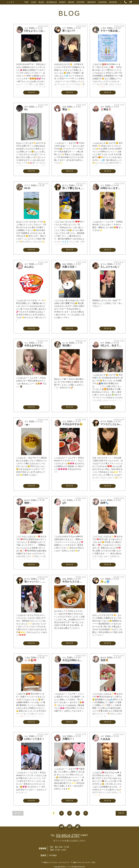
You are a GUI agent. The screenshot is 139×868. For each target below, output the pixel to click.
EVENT (63, 2)
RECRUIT (92, 2)
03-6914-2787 (68, 836)
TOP (26, 2)
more (32, 92)
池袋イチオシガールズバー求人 (84, 862)
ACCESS (113, 2)
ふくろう (10, 2)
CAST (34, 2)
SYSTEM (80, 2)
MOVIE (71, 2)
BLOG (41, 2)
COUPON (102, 2)
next (121, 813)
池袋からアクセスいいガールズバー (56, 862)
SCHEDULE (52, 2)
